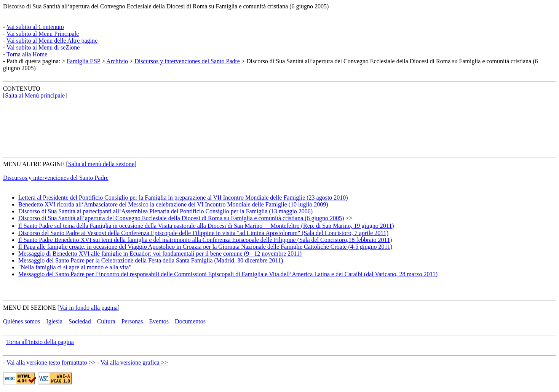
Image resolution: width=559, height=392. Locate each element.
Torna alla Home (27, 54)
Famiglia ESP (83, 61)
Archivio (117, 61)
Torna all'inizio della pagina (40, 342)
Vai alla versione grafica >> (134, 362)
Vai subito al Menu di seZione (43, 47)
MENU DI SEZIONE (30, 308)
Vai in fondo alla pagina (89, 308)
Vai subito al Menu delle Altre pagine (52, 41)
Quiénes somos (22, 321)
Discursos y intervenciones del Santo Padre (187, 61)
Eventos (159, 321)
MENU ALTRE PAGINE (34, 164)
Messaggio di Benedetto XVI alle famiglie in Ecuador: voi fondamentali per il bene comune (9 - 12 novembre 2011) (160, 254)
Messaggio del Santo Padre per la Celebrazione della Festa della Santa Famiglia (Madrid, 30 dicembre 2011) (151, 260)
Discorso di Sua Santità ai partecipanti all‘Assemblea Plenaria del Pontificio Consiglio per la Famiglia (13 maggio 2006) (165, 211)
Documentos (190, 321)
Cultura (106, 321)
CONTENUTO (22, 89)
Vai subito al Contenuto (35, 27)
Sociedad (80, 321)
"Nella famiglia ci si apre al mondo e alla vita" (75, 267)
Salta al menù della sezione (101, 164)
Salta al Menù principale (35, 95)
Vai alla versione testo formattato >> (51, 362)
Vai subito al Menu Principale (43, 34)
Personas (132, 321)
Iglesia (54, 321)
